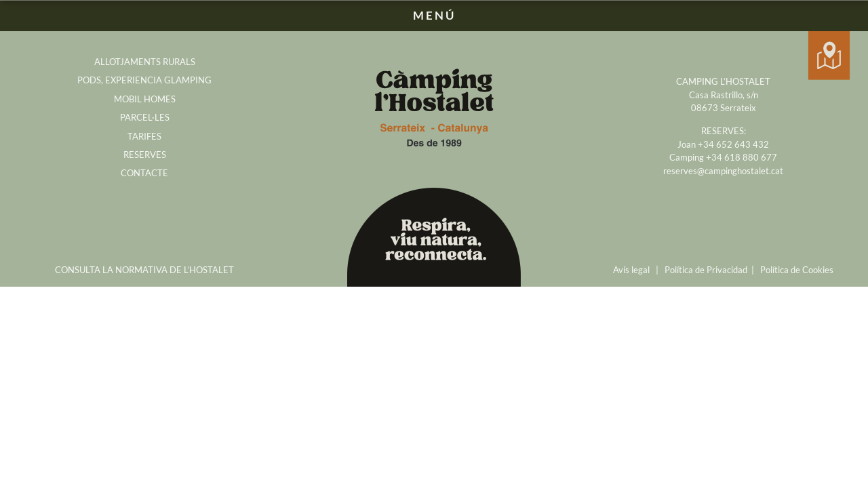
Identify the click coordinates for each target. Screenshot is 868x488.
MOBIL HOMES (145, 99)
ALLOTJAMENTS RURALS (145, 62)
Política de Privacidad (706, 270)
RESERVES (145, 155)
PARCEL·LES (145, 117)
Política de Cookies (797, 270)
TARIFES (144, 136)
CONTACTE (144, 173)
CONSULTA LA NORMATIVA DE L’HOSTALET (144, 270)
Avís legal (631, 270)
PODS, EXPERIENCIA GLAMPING (144, 80)
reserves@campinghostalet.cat (723, 171)
